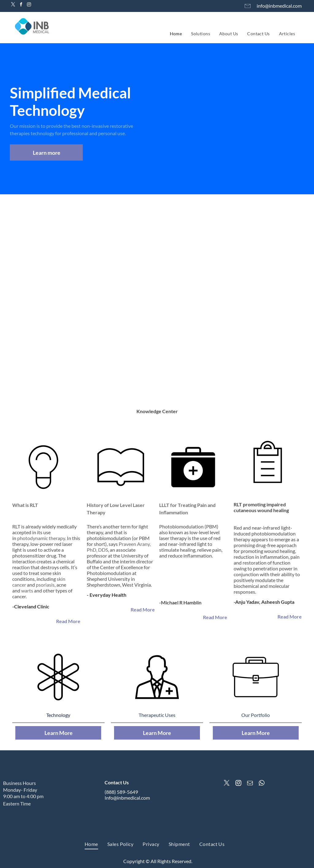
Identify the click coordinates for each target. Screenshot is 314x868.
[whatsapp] (262, 784)
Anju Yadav (247, 602)
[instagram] (29, 5)
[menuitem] (176, 34)
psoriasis (45, 585)
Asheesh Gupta (278, 602)
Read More (68, 621)
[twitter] (13, 5)
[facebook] (21, 5)
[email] (250, 784)
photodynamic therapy (41, 538)
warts (27, 590)
